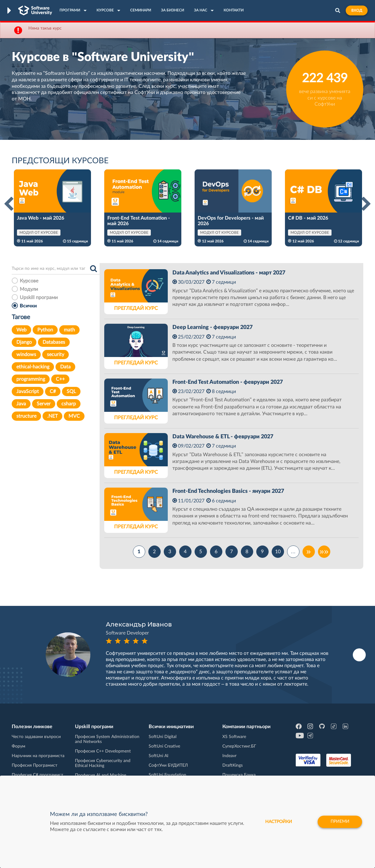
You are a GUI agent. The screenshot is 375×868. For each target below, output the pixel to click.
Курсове (29, 281)
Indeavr (229, 756)
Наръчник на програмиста (38, 756)
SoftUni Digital (163, 737)
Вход (357, 10)
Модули (29, 289)
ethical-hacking (33, 367)
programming (31, 379)
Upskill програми (39, 298)
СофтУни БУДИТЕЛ (168, 765)
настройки (278, 822)
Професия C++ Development (103, 751)
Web (21, 330)
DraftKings (233, 765)
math (69, 330)
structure (26, 416)
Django (24, 342)
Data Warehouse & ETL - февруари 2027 (223, 437)
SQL (71, 391)
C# (53, 391)
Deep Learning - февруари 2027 (212, 327)
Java (21, 404)
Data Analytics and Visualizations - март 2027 (229, 273)
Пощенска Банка (239, 775)
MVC (74, 416)
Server (44, 404)
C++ (60, 379)
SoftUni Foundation (167, 775)
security (56, 355)
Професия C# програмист (37, 775)
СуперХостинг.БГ (239, 746)
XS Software (234, 737)
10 (278, 552)
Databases (54, 342)
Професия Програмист (35, 765)
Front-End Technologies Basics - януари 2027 (228, 491)
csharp (69, 404)
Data (65, 367)
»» (324, 552)
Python (45, 330)
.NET (52, 416)
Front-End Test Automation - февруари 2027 (228, 382)
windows (26, 355)
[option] (52, 208)
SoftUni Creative (164, 746)
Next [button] (366, 204)
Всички (28, 306)
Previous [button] (9, 204)
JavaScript (28, 391)
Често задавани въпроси (36, 737)
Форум (19, 746)
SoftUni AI (159, 756)
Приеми (340, 822)
